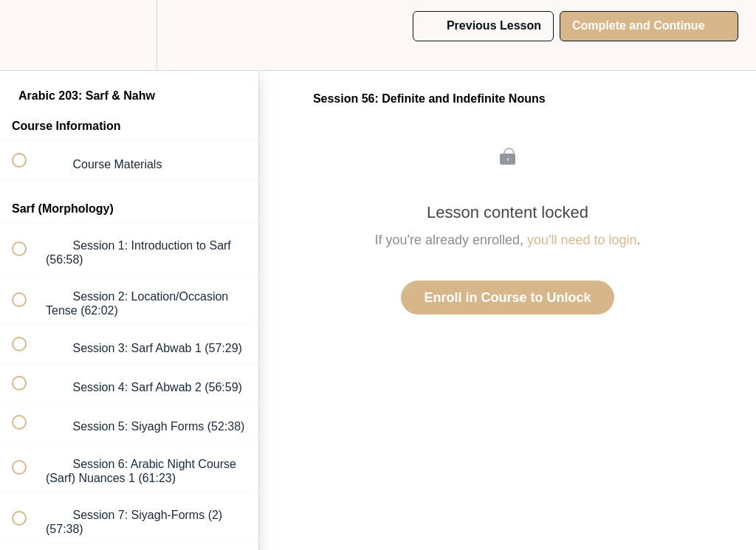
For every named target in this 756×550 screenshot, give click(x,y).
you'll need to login (582, 240)
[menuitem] (129, 35)
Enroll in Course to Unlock (507, 298)
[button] (27, 35)
